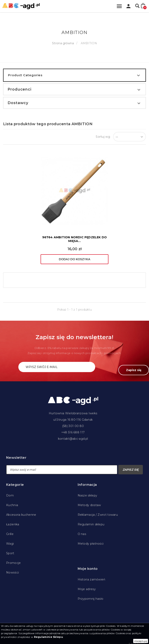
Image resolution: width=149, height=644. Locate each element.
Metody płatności (91, 544)
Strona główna (63, 43)
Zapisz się (134, 370)
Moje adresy (87, 589)
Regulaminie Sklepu (48, 637)
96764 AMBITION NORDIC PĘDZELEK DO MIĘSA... (75, 239)
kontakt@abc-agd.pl (73, 439)
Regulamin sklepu (91, 524)
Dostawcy (18, 103)
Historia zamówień (92, 579)
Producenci (19, 89)
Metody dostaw (89, 505)
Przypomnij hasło (91, 599)
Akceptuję (141, 641)
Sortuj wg (103, 137)
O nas (82, 534)
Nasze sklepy (88, 495)
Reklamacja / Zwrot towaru (98, 515)
